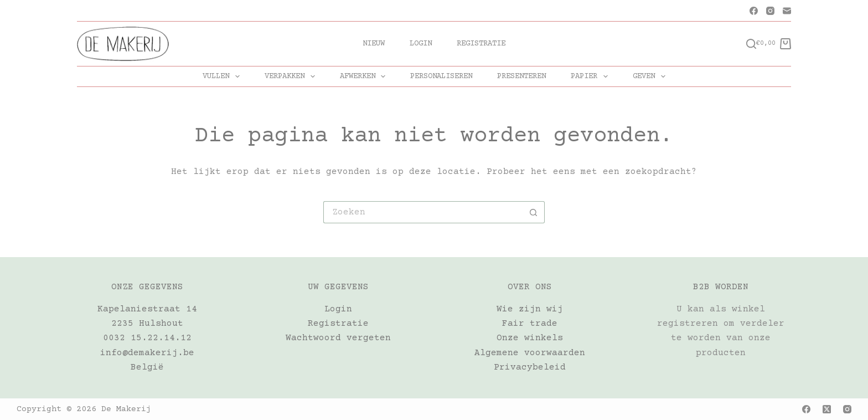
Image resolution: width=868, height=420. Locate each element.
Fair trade (530, 324)
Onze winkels (530, 338)
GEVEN (651, 76)
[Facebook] (754, 11)
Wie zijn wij (530, 309)
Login (421, 44)
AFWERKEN (365, 76)
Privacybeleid (530, 367)
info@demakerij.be (147, 353)
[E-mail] (787, 11)
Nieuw (374, 44)
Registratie (481, 44)
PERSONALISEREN (441, 76)
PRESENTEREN (521, 76)
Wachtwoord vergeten (338, 338)
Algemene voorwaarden (530, 353)
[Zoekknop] (534, 212)
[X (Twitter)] (827, 409)
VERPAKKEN (292, 76)
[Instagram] (770, 11)
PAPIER (591, 76)
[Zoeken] (751, 44)
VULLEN (223, 76)
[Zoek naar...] (423, 212)
